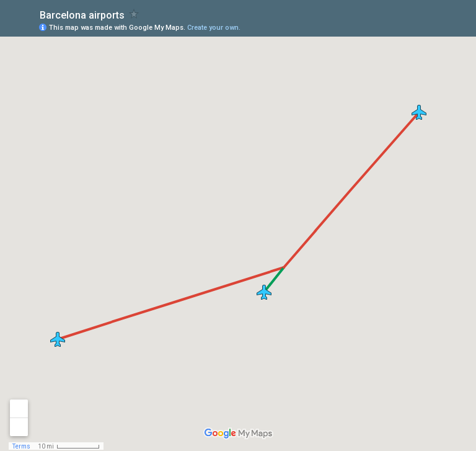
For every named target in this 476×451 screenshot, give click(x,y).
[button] (264, 292)
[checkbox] (134, 14)
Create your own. (214, 28)
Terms (21, 446)
